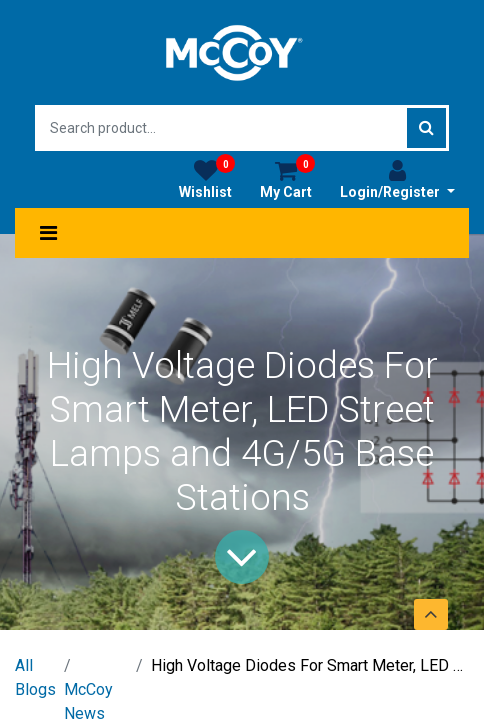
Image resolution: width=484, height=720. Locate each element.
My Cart (287, 179)
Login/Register (397, 179)
